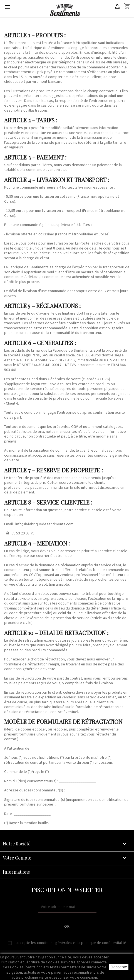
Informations (16, 872)
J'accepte (119, 967)
